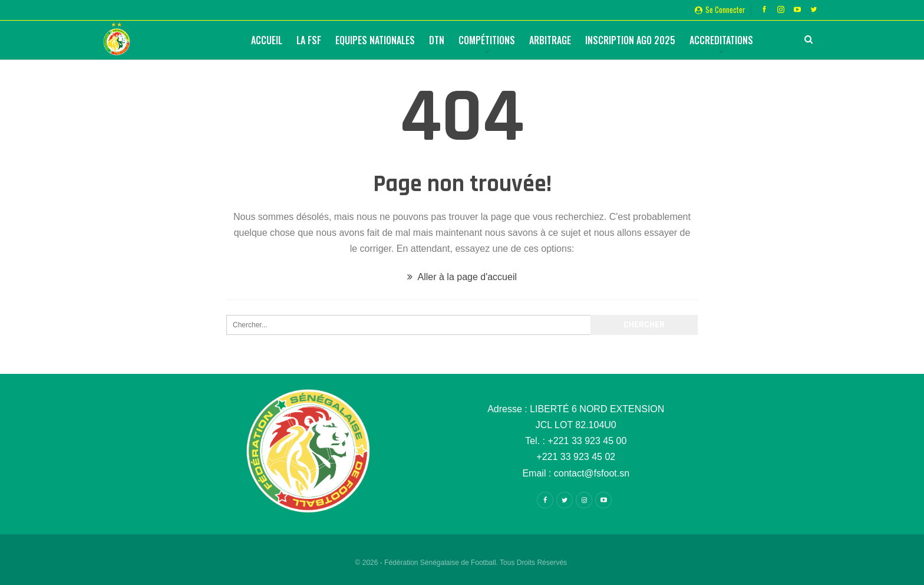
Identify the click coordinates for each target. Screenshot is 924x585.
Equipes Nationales (375, 40)
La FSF (309, 40)
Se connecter (720, 9)
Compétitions (487, 40)
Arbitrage (550, 40)
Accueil (267, 40)
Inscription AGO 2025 (630, 40)
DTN (437, 40)
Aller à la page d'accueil (462, 277)
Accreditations (721, 40)
